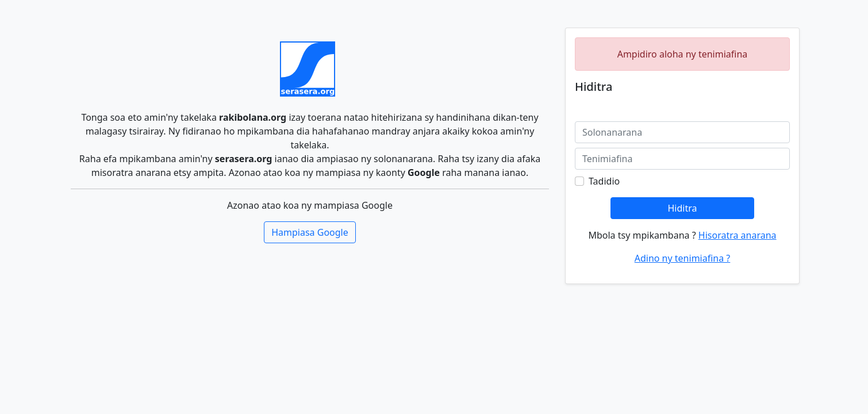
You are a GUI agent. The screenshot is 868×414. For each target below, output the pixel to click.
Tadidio (604, 181)
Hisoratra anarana (738, 235)
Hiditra (682, 208)
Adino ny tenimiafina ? (683, 258)
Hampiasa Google (310, 232)
